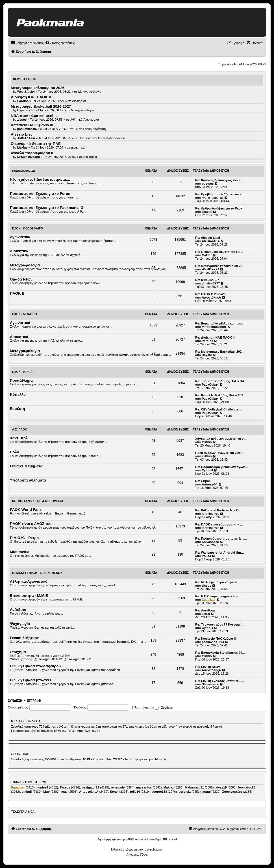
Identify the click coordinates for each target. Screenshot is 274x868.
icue (64, 792)
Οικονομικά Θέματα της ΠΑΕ (36, 144)
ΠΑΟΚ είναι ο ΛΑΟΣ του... (32, 524)
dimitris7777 (211, 283)
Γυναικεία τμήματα (26, 466)
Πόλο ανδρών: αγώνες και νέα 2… (220, 453)
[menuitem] (60, 43)
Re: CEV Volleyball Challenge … (219, 409)
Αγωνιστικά (20, 237)
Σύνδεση (15, 701)
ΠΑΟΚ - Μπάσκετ (25, 314)
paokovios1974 (213, 642)
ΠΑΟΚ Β (17, 293)
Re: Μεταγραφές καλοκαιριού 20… (220, 266)
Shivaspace (210, 542)
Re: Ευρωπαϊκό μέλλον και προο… (221, 323)
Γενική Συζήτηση (94, 129)
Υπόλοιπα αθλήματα (28, 480)
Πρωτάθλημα (21, 380)
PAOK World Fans (26, 510)
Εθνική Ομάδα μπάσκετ (31, 680)
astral (206, 614)
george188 (159, 792)
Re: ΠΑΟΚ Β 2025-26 (210, 294)
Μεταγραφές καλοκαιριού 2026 (38, 88)
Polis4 (206, 556)
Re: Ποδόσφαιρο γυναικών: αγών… (221, 467)
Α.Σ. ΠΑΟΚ (20, 429)
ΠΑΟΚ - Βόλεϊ (22, 372)
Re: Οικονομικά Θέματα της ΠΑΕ (219, 252)
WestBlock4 (210, 269)
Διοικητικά (79, 101)
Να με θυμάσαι (146, 707)
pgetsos (208, 184)
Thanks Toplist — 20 (28, 782)
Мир (46, 792)
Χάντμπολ (19, 438)
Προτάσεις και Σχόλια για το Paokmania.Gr (47, 208)
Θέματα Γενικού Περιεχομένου (37, 573)
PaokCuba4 (210, 385)
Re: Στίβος (203, 481)
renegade (118, 787)
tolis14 (135, 792)
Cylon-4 (207, 470)
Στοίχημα (18, 652)
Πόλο (15, 452)
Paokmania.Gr (24, 171)
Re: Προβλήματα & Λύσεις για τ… (220, 194)
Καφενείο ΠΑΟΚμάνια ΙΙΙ (32, 125)
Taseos (207, 212)
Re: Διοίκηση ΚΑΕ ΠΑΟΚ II (215, 337)
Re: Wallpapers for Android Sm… (220, 553)
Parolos (207, 341)
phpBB (127, 839)
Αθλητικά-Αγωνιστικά (85, 120)
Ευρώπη (18, 409)
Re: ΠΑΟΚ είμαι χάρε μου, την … (219, 524)
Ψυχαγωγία (20, 624)
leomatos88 (247, 787)
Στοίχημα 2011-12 (48, 659)
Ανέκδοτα (18, 610)
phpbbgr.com (155, 850)
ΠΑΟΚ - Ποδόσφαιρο (28, 228)
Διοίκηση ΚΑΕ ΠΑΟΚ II (31, 97)
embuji (27, 792)
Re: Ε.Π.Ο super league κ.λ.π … (219, 596)
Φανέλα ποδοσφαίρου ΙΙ (32, 153)
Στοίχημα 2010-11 (78, 659)
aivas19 (221, 787)
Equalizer (209, 600)
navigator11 (90, 787)
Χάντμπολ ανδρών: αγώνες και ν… (221, 439)
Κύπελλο (18, 395)
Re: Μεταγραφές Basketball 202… (220, 352)
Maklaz (207, 255)
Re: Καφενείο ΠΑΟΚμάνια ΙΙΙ (216, 639)
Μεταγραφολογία (90, 92)
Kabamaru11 (195, 787)
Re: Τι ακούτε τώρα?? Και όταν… (219, 624)
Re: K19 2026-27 (207, 280)
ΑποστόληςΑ (211, 297)
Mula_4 (160, 759)
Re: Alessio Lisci (208, 238)
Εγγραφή (34, 701)
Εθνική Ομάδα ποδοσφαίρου (35, 666)
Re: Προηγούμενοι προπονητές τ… (221, 538)
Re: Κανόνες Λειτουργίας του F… (219, 180)
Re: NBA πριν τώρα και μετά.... (218, 582)
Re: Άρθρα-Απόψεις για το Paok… (220, 208)
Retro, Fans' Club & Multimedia (38, 501)
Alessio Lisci (22, 134)
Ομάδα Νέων (21, 279)
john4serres (210, 514)
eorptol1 (185, 792)
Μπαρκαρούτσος (214, 327)
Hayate (207, 355)
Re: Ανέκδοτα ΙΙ (206, 610)
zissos (206, 586)
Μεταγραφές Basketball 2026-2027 (41, 106)
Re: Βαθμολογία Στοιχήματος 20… (220, 653)
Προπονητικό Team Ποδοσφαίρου (102, 138)
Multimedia (20, 552)
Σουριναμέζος (232, 792)
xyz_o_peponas (213, 198)
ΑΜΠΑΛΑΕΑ (211, 241)
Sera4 (114, 792)
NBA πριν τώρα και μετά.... (34, 116)
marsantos (144, 787)
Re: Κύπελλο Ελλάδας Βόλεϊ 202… (221, 395)
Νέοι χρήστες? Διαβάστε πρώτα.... (40, 179)
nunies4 (42, 787)
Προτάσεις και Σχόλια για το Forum (41, 194)
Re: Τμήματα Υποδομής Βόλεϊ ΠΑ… (221, 381)
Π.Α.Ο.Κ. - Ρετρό (24, 538)
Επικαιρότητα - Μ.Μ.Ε (29, 596)
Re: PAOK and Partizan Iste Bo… (219, 510)
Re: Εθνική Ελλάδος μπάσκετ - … (220, 681)
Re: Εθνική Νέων (207, 667)
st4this (207, 442)
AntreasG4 (210, 484)
